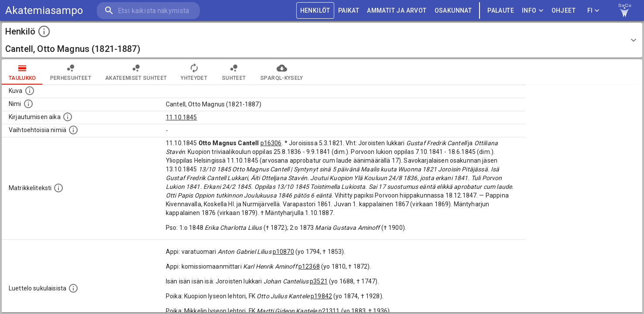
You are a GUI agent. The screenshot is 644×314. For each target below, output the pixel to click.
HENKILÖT (315, 11)
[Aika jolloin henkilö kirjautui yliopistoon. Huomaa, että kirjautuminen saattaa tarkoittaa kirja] (68, 117)
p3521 (319, 281)
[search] (148, 11)
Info (533, 11)
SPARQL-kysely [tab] (282, 72)
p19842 (321, 296)
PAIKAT (349, 11)
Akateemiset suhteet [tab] (136, 72)
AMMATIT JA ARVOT (397, 11)
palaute (501, 11)
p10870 (283, 252)
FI (593, 11)
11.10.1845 (182, 117)
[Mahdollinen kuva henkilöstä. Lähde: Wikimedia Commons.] (30, 91)
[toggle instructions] (44, 31)
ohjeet (563, 11)
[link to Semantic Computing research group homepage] (625, 10)
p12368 (309, 266)
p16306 (271, 143)
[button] (322, 40)
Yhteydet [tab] (194, 72)
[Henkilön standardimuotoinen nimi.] (28, 104)
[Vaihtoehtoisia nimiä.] (73, 130)
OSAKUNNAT (453, 11)
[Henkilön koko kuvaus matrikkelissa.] (58, 188)
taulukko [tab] (22, 72)
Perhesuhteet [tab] (71, 72)
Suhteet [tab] (234, 72)
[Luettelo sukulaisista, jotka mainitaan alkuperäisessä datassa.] (73, 288)
